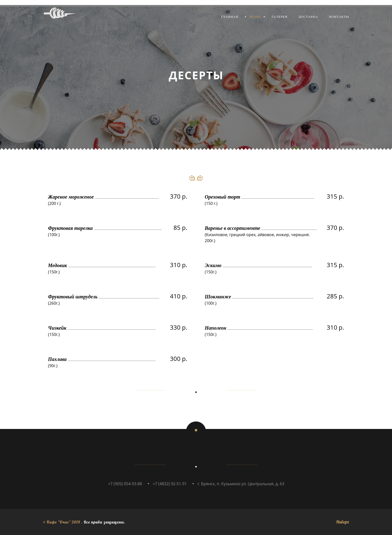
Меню (255, 17)
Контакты (339, 17)
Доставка (308, 17)
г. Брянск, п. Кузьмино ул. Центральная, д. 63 (241, 484)
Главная (230, 17)
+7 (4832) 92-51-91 (170, 484)
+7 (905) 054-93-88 (125, 484)
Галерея (280, 17)
